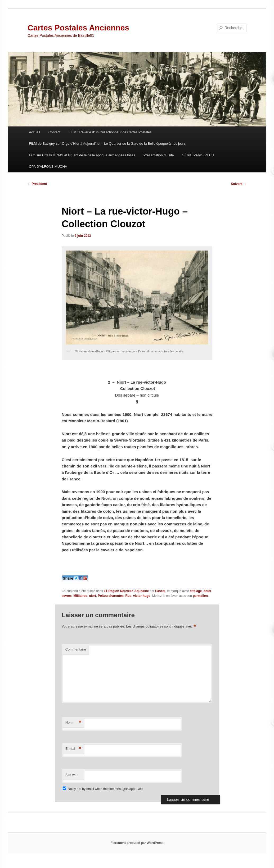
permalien (200, 596)
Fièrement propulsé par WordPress (137, 843)
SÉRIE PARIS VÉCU (198, 155)
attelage (196, 591)
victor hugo (142, 596)
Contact (54, 132)
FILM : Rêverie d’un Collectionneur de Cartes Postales (110, 132)
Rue (128, 596)
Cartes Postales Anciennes (78, 28)
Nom (73, 723)
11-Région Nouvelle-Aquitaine (126, 591)
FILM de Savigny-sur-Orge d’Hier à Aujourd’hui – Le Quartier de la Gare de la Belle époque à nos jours (107, 144)
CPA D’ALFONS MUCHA (48, 167)
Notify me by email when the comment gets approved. (103, 789)
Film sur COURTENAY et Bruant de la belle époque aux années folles (82, 155)
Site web (72, 775)
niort (93, 596)
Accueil (34, 132)
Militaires (80, 596)
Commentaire (76, 649)
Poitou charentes (111, 596)
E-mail (73, 749)
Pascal (160, 591)
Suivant (239, 184)
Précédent (37, 184)
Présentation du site (159, 155)
